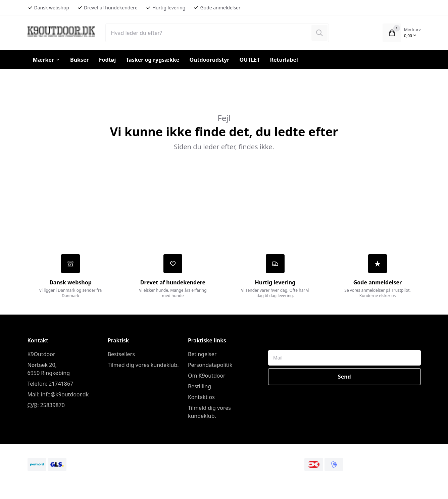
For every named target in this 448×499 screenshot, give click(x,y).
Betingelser (202, 355)
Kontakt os (201, 398)
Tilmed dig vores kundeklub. (143, 366)
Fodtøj (108, 60)
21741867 (61, 385)
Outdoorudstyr (209, 60)
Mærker (47, 60)
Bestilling (200, 387)
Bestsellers (121, 355)
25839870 (53, 406)
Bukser (80, 60)
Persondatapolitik (210, 366)
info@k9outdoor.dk (65, 395)
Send (344, 378)
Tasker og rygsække (153, 60)
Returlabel (284, 60)
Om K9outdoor (207, 377)
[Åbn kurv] (392, 33)
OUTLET (250, 60)
